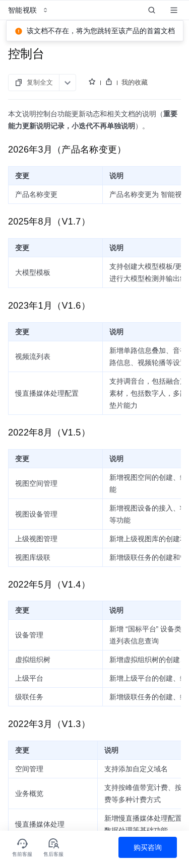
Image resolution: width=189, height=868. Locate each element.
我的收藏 (135, 82)
